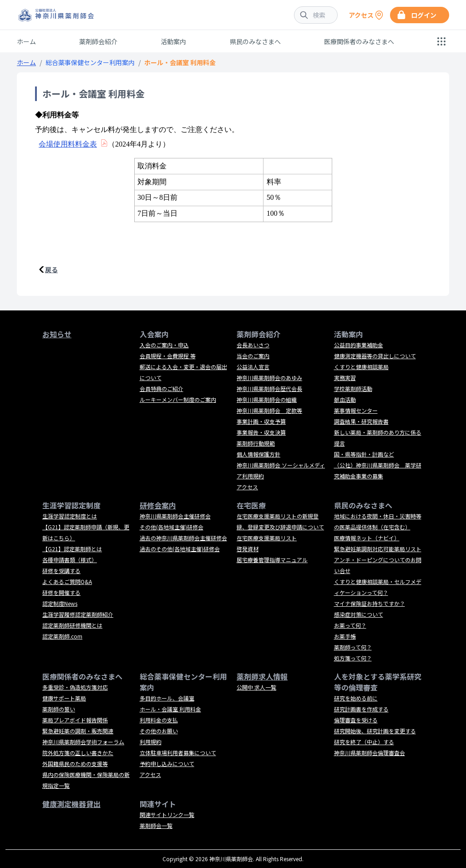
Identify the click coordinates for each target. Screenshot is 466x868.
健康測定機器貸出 (71, 804)
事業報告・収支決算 (261, 432)
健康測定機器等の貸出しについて (375, 356)
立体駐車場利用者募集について (178, 753)
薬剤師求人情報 (262, 676)
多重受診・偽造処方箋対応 (75, 687)
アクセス (247, 487)
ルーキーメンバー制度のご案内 (178, 399)
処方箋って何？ (353, 658)
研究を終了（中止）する (364, 742)
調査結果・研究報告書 (361, 421)
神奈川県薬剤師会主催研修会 (175, 516)
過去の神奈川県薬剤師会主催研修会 (183, 538)
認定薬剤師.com (62, 636)
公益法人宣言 (253, 367)
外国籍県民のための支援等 (75, 764)
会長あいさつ (253, 345)
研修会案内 (158, 505)
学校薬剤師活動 (353, 388)
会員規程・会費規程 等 (168, 356)
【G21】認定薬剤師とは (72, 549)
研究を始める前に (356, 698)
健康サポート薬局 (64, 698)
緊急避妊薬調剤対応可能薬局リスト (378, 549)
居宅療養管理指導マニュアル (272, 560)
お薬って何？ (350, 625)
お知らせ (57, 334)
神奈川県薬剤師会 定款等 (269, 410)
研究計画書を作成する (361, 709)
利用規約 (151, 742)
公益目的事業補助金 (359, 345)
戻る (51, 269)
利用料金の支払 (159, 720)
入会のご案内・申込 (164, 345)
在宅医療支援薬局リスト (267, 538)
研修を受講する (61, 571)
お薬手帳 (345, 636)
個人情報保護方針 (258, 454)
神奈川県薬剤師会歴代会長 (269, 388)
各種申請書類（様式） (70, 560)
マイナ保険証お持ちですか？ (370, 603)
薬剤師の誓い (59, 709)
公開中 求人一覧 (256, 687)
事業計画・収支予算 (261, 421)
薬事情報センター (356, 410)
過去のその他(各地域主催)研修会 (180, 549)
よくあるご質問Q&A (67, 581)
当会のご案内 (253, 356)
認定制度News (60, 603)
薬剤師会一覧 (156, 825)
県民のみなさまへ (255, 41)
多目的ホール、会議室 (167, 698)
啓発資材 (248, 549)
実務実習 (345, 378)
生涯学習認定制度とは (70, 516)
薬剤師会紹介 (98, 41)
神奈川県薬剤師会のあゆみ (269, 378)
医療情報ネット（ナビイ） (367, 538)
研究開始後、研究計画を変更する (375, 731)
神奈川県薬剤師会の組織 (267, 399)
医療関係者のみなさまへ (359, 41)
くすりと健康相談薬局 (361, 367)
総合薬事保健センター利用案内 (90, 62)
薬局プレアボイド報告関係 (75, 720)
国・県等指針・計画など (364, 454)
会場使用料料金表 (68, 144)
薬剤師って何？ (353, 647)
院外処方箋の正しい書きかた (78, 753)
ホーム (26, 41)
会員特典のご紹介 (162, 388)
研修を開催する (61, 592)
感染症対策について (359, 614)
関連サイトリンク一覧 (167, 815)
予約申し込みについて (167, 764)
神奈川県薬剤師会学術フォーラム (83, 742)
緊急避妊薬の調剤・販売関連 (78, 731)
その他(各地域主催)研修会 (172, 527)
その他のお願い (159, 731)
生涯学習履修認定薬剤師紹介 (78, 614)
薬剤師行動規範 (256, 443)
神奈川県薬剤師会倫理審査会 (370, 753)
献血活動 (345, 399)
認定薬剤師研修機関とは (72, 625)
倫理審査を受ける (356, 720)
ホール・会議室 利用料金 (170, 709)
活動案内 (173, 41)
